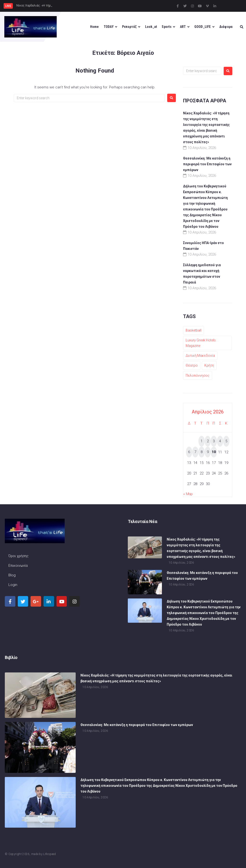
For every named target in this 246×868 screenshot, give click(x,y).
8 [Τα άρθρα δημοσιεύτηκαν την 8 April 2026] (202, 452)
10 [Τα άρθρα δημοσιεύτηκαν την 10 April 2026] (214, 452)
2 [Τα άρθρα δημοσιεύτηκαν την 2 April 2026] (208, 441)
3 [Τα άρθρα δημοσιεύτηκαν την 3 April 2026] (214, 441)
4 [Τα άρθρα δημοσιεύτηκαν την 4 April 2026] (220, 441)
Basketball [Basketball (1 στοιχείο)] (194, 330)
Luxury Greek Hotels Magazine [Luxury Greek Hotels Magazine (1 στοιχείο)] (201, 343)
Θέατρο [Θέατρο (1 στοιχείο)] (192, 365)
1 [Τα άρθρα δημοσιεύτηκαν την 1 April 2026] (202, 441)
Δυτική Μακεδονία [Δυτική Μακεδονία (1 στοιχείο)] (200, 356)
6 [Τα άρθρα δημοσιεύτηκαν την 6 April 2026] (189, 452)
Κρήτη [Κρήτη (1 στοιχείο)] (209, 365)
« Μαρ (188, 494)
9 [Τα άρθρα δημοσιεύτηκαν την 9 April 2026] (208, 452)
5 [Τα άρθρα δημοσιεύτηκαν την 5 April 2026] (226, 441)
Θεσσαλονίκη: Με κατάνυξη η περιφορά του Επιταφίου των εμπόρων (207, 164)
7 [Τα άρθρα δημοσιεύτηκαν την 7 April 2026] (195, 452)
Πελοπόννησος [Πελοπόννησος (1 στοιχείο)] (198, 376)
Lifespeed (49, 854)
